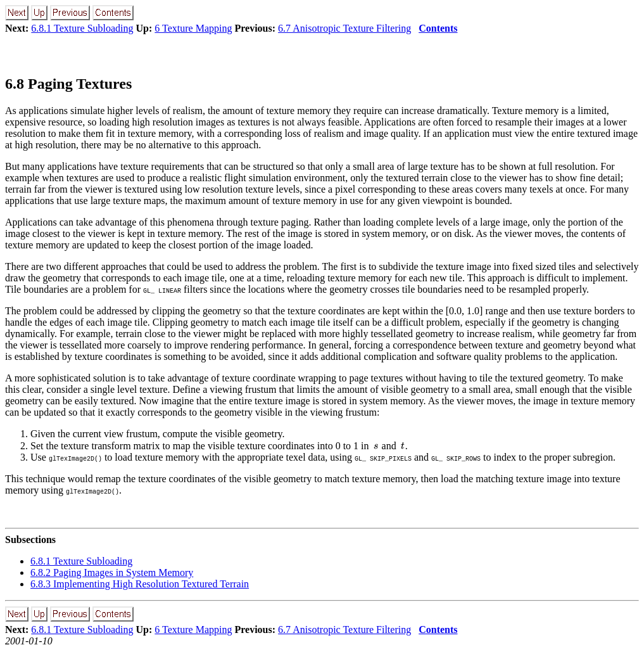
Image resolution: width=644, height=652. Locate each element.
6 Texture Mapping (193, 28)
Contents (438, 28)
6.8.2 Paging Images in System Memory (112, 572)
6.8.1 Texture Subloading (82, 28)
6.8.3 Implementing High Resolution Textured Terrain (140, 584)
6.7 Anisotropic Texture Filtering (344, 28)
